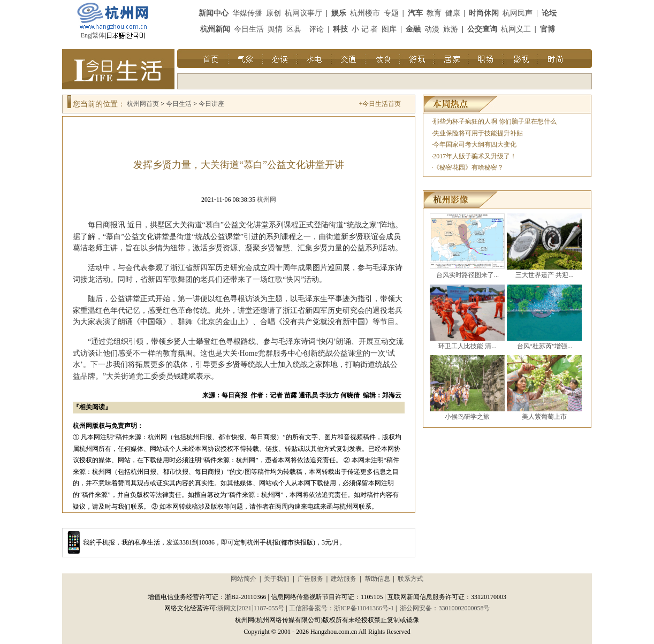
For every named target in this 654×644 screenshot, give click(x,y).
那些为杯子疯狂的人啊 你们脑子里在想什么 (495, 121)
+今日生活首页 (380, 104)
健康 (453, 13)
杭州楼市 (365, 13)
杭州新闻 (215, 29)
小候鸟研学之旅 (467, 417)
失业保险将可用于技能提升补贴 (478, 133)
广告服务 (310, 579)
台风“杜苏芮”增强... (545, 346)
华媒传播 (247, 13)
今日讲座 (211, 104)
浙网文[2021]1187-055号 (251, 608)
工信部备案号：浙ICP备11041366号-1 (341, 608)
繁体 (98, 35)
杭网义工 (516, 29)
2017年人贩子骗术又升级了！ (475, 156)
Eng (86, 35)
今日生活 (249, 29)
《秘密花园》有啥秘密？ (468, 167)
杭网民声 (518, 13)
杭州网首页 (143, 104)
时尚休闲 (484, 13)
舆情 (275, 29)
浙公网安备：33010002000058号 (445, 608)
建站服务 (344, 579)
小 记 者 (365, 29)
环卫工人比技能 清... (467, 346)
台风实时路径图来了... (467, 275)
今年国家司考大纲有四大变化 (475, 144)
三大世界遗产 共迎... (544, 275)
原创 (273, 13)
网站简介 (244, 579)
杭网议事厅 (303, 13)
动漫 (432, 29)
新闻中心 (214, 13)
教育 (434, 13)
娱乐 (339, 13)
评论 (316, 29)
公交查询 (482, 29)
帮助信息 (377, 579)
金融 (413, 29)
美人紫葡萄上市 (544, 417)
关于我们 (277, 579)
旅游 (451, 29)
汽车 (415, 13)
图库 (389, 29)
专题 (391, 13)
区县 (294, 29)
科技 (340, 29)
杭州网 (267, 200)
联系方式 (410, 579)
